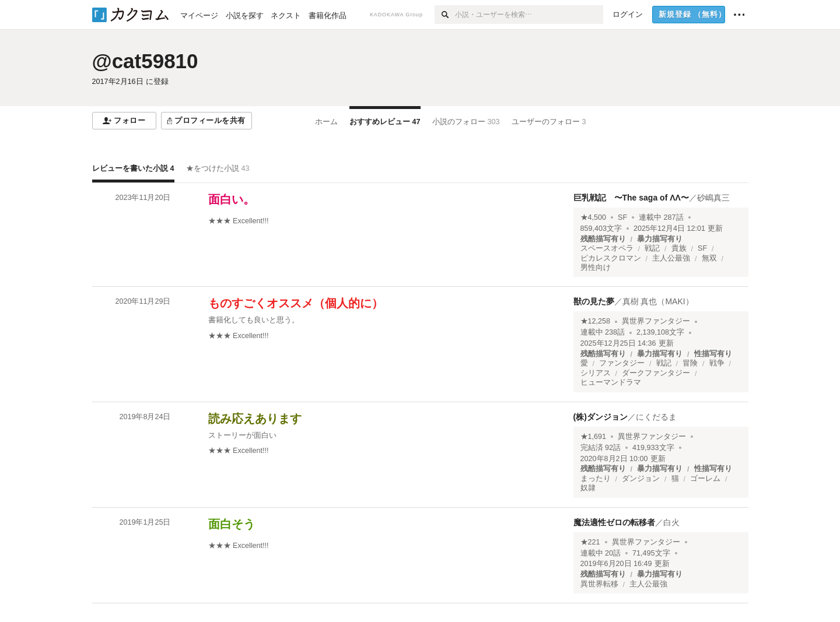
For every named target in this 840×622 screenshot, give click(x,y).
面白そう (232, 524)
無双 (709, 258)
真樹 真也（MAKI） (658, 301)
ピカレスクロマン (611, 258)
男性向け (596, 268)
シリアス (596, 373)
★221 (590, 542)
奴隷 (588, 488)
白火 (671, 522)
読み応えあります (255, 419)
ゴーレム (705, 479)
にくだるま (656, 417)
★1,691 (594, 437)
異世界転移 (599, 584)
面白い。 (232, 199)
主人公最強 (671, 258)
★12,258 (596, 321)
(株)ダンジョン (601, 417)
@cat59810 (145, 61)
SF (622, 217)
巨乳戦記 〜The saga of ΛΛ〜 (631, 198)
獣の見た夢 (594, 301)
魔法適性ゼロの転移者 (614, 522)
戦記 (652, 248)
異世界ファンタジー (656, 321)
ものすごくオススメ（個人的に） (296, 303)
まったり (596, 479)
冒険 (690, 363)
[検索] (445, 15)
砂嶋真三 (713, 198)
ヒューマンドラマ (611, 382)
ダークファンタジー (656, 373)
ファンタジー (622, 363)
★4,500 (594, 217)
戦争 (717, 363)
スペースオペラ (607, 248)
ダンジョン (641, 479)
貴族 (679, 248)
